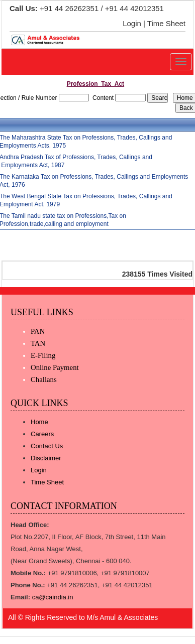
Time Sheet (166, 23)
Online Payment (55, 367)
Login (132, 23)
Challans (44, 379)
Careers (42, 434)
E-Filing (43, 355)
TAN (38, 343)
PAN (38, 331)
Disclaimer (46, 458)
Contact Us (47, 446)
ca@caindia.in (53, 597)
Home (39, 422)
